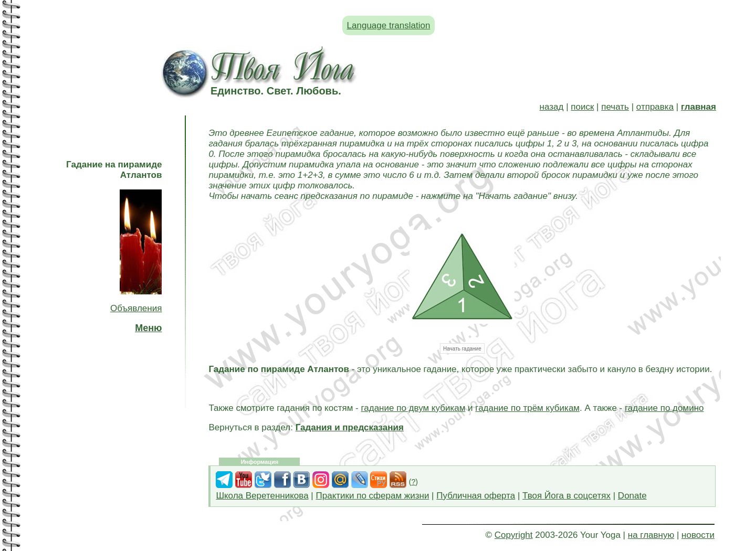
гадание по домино (664, 408)
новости (698, 535)
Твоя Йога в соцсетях (566, 496)
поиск (582, 107)
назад (552, 107)
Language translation (389, 25)
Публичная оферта (476, 496)
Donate (632, 496)
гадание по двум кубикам (413, 408)
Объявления (136, 308)
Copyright (514, 535)
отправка (655, 107)
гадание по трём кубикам (527, 408)
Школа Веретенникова (262, 496)
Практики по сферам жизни (373, 496)
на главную (651, 535)
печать (615, 107)
